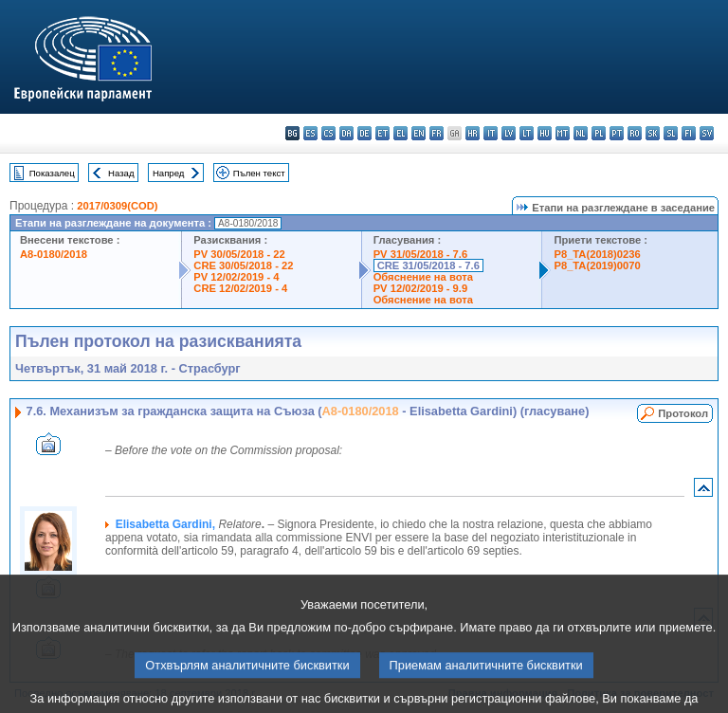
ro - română (635, 133)
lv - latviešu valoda (509, 133)
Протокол (683, 413)
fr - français (437, 133)
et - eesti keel (382, 133)
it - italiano (491, 133)
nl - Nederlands (581, 133)
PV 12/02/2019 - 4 (236, 277)
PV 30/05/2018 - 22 (239, 254)
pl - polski (599, 133)
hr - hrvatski (473, 133)
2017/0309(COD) (117, 206)
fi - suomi (689, 133)
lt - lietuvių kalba (527, 133)
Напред (169, 173)
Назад (121, 173)
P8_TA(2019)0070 (597, 265)
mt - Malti (563, 133)
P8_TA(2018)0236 (597, 254)
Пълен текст (259, 173)
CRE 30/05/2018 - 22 (243, 265)
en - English (419, 133)
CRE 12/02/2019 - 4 (240, 288)
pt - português (617, 133)
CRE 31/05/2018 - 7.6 (428, 265)
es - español (310, 133)
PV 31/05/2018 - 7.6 (421, 254)
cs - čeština (328, 133)
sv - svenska (707, 133)
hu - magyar (545, 133)
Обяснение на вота (423, 277)
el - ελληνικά (400, 133)
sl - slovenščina (671, 133)
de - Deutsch (364, 133)
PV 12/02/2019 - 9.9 (421, 288)
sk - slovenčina (653, 133)
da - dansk (346, 133)
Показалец (52, 173)
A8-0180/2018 (54, 254)
